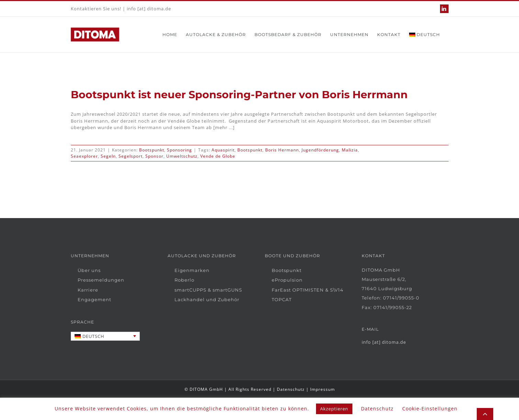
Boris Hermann (282, 150)
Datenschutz (291, 389)
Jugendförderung (320, 150)
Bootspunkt (152, 150)
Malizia (350, 150)
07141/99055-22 (393, 307)
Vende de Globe (218, 156)
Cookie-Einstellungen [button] (430, 408)
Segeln (108, 156)
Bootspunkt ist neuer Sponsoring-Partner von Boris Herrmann (239, 95)
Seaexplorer (84, 156)
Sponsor (154, 156)
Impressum (323, 389)
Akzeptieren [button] (334, 409)
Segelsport (131, 156)
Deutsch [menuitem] (93, 336)
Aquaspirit (223, 150)
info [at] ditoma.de (149, 9)
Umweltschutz (182, 156)
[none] (105, 336)
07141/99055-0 (401, 298)
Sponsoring (179, 150)
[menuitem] (425, 35)
